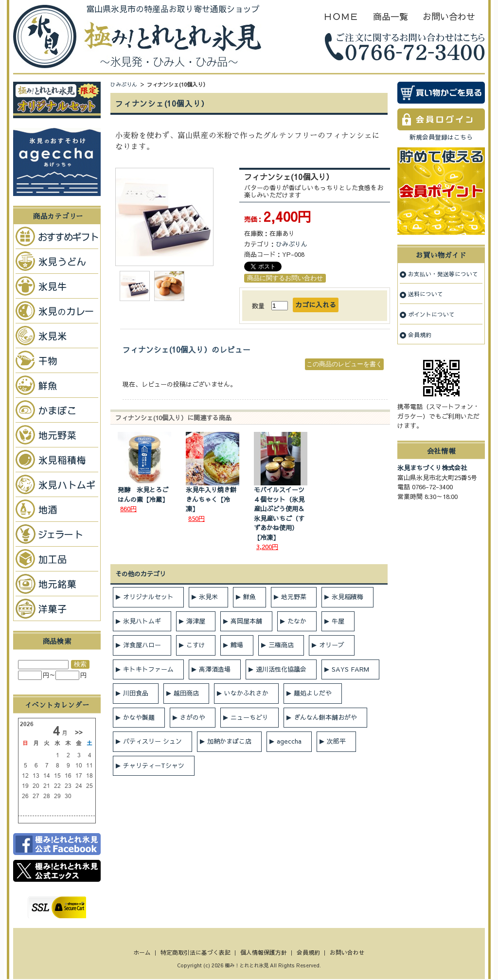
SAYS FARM (350, 669)
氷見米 (208, 597)
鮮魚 (249, 597)
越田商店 (186, 693)
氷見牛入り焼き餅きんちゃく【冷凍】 (211, 499)
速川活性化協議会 (281, 669)
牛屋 (338, 621)
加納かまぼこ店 (229, 741)
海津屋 (196, 621)
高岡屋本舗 (246, 621)
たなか (297, 621)
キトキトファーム (148, 669)
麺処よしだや (313, 693)
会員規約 (420, 335)
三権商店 (281, 645)
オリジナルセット (148, 597)
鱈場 (237, 645)
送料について (426, 294)
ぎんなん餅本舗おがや (325, 717)
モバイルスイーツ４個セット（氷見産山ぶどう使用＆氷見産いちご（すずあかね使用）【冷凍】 (279, 514)
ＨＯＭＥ (341, 16)
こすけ (196, 645)
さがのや (193, 717)
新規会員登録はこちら (441, 137)
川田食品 (136, 693)
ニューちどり (249, 717)
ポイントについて (431, 314)
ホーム (142, 952)
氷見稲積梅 (347, 597)
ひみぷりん (124, 84)
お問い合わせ (449, 16)
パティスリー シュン (152, 741)
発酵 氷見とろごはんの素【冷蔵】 (143, 495)
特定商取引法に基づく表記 (196, 952)
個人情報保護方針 (264, 952)
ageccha (289, 741)
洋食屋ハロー (142, 645)
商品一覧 (391, 16)
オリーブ (332, 645)
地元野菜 (294, 597)
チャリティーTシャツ (154, 766)
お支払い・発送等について (443, 274)
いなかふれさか (246, 693)
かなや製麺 (139, 717)
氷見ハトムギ (142, 621)
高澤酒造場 (215, 669)
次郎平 (336, 741)
